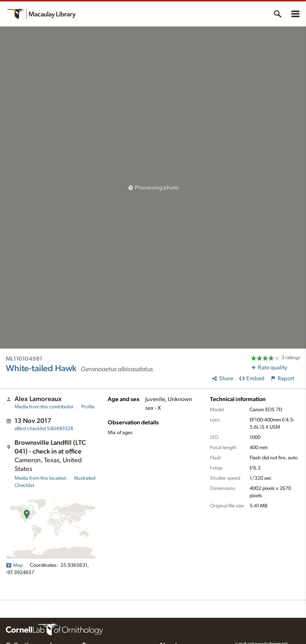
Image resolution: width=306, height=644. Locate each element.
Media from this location (41, 478)
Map (14, 565)
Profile (88, 407)
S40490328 (44, 429)
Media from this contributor (44, 407)
